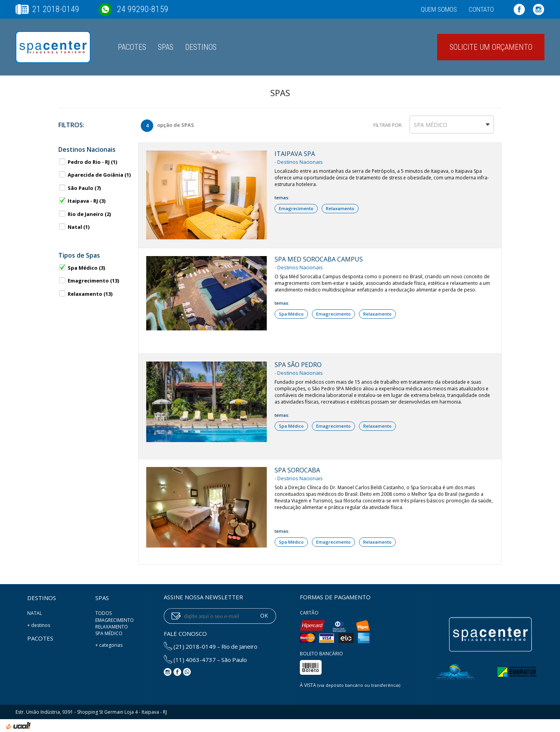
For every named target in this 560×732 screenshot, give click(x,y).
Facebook (519, 9)
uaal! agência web (18, 727)
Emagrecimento (89, 281)
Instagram (539, 9)
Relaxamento (85, 294)
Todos (103, 613)
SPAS (166, 47)
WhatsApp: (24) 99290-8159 (187, 672)
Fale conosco (185, 634)
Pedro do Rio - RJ (88, 162)
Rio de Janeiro (85, 214)
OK (264, 615)
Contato (481, 9)
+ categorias (109, 645)
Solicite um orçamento (491, 47)
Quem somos (439, 9)
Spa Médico (82, 268)
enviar (176, 616)
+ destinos (39, 625)
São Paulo (80, 188)
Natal (74, 227)
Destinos (201, 47)
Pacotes (132, 47)
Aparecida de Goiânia (94, 175)
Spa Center (53, 47)
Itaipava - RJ (82, 201)
